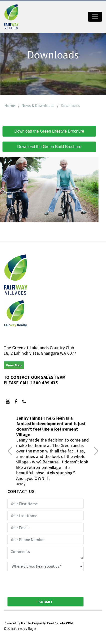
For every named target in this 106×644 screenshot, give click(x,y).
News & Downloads (38, 105)
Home (10, 105)
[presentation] (45, 583)
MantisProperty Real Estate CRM (47, 623)
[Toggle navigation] (95, 17)
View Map (14, 365)
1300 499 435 (44, 383)
